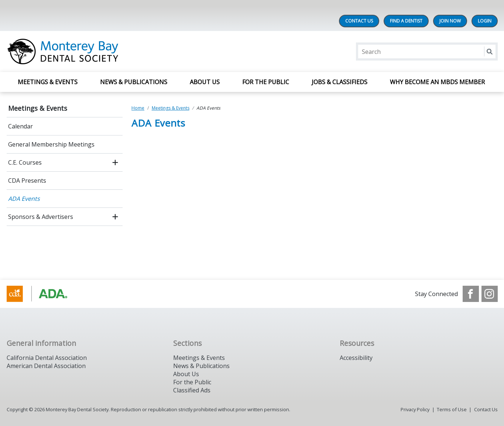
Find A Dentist (406, 21)
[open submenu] (115, 162)
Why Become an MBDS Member (438, 82)
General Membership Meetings (51, 144)
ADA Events (24, 199)
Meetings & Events (48, 82)
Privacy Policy (415, 409)
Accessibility (356, 358)
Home (138, 108)
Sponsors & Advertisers (41, 217)
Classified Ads (192, 390)
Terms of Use (452, 409)
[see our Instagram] (490, 294)
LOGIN (485, 21)
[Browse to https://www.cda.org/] (44, 294)
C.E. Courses (25, 162)
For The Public (266, 82)
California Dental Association (47, 358)
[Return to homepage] (102, 51)
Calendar (20, 126)
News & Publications (134, 82)
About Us (205, 82)
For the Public (192, 382)
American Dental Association (46, 366)
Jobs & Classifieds (340, 82)
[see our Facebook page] (471, 294)
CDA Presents (27, 181)
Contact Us (359, 21)
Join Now (450, 21)
